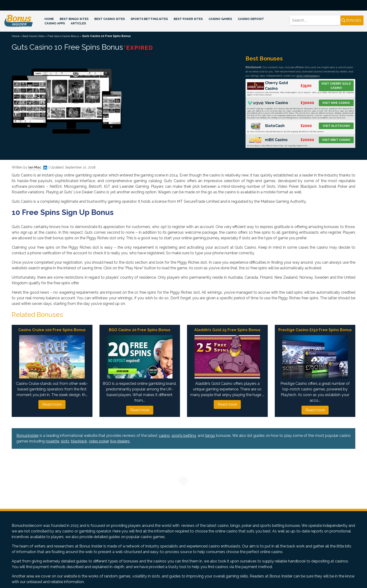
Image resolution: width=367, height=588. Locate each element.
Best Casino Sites (110, 19)
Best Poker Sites (188, 19)
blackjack (79, 441)
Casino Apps (55, 23)
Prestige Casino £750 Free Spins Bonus (315, 330)
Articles (78, 23)
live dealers (120, 441)
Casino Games (220, 19)
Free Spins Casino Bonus (63, 36)
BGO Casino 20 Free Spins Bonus (140, 330)
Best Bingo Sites (74, 19)
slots (65, 441)
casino (164, 436)
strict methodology (308, 76)
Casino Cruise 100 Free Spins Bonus (52, 330)
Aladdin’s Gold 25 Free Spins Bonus (227, 330)
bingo (210, 436)
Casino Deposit (251, 19)
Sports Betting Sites (149, 19)
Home (49, 19)
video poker (99, 441)
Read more (52, 404)
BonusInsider (28, 436)
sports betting (184, 436)
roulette (52, 441)
